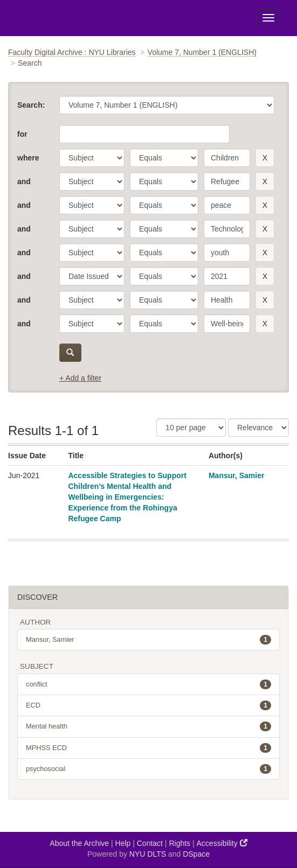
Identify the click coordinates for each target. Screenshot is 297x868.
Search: (31, 105)
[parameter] (92, 158)
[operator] (164, 158)
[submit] (70, 353)
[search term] (227, 158)
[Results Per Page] (191, 428)
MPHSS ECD (148, 748)
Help (123, 843)
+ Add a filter (80, 378)
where (28, 158)
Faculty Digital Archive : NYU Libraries (72, 52)
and (24, 181)
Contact (150, 843)
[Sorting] (258, 428)
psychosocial (148, 769)
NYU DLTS (148, 854)
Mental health (148, 726)
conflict (148, 684)
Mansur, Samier (237, 475)
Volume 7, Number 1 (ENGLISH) (202, 52)
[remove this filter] (265, 158)
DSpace (196, 854)
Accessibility (222, 843)
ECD (148, 705)
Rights (179, 843)
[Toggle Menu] (268, 18)
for (22, 134)
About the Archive (79, 843)
